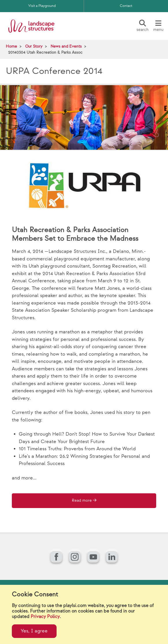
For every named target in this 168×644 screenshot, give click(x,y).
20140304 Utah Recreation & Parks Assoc (45, 52)
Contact (126, 6)
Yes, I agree (34, 631)
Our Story (34, 46)
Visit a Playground (42, 6)
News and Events (66, 46)
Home (11, 46)
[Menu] (158, 26)
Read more (82, 501)
